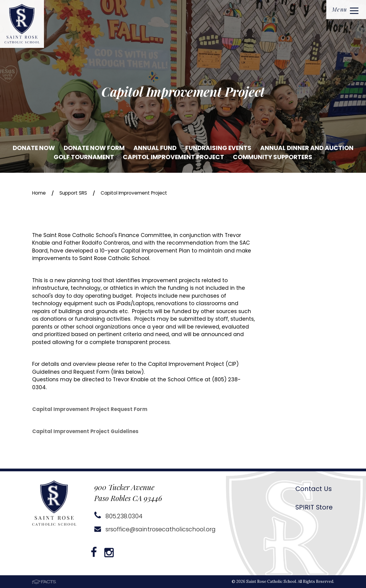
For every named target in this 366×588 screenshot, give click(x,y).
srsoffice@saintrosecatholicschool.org (157, 529)
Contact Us (312, 489)
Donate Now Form (94, 148)
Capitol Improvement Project (173, 157)
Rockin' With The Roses (289, 404)
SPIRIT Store (313, 507)
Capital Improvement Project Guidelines (86, 432)
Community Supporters (273, 157)
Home (40, 193)
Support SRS (77, 193)
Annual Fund (155, 148)
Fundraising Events (218, 148)
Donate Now (34, 148)
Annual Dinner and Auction (307, 148)
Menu (344, 10)
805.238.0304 (119, 516)
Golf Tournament (84, 157)
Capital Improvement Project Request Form (91, 409)
